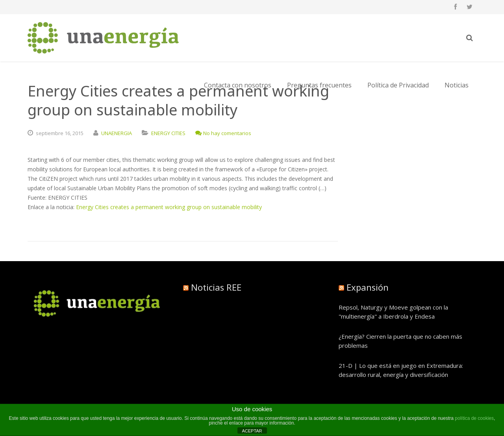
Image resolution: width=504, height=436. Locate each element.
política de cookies (474, 418)
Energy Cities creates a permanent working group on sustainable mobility (169, 207)
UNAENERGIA (117, 133)
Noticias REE (216, 287)
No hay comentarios (223, 133)
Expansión (368, 287)
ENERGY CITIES (168, 133)
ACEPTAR (252, 431)
